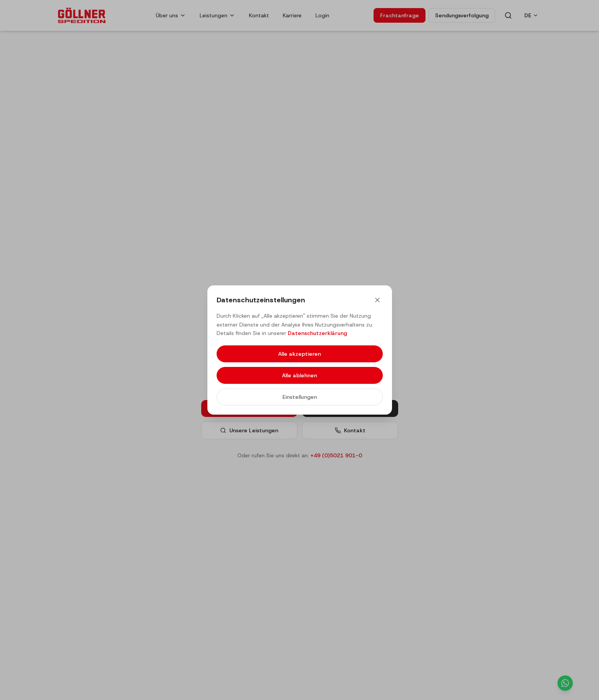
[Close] (377, 300)
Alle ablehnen (299, 375)
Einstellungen (300, 397)
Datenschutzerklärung (317, 333)
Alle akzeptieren (299, 354)
